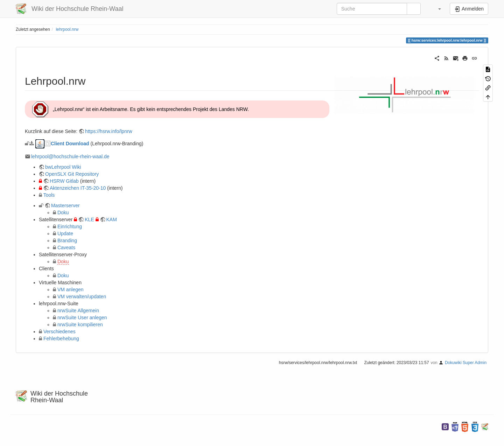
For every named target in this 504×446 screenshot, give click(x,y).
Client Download (71, 144)
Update (65, 234)
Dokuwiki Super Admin (466, 363)
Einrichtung (70, 227)
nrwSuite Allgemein (78, 311)
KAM (112, 219)
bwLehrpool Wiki (63, 167)
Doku (63, 212)
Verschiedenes (59, 332)
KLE (89, 219)
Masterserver (65, 205)
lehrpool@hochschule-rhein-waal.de (70, 156)
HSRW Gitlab (64, 181)
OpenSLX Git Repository (72, 174)
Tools (49, 195)
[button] (436, 9)
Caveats (66, 248)
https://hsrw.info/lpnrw (109, 131)
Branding (67, 241)
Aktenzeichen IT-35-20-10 (78, 188)
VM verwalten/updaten (82, 297)
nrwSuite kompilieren (80, 325)
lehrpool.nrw (67, 29)
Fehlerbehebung (61, 339)
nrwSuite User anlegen (82, 318)
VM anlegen (71, 290)
